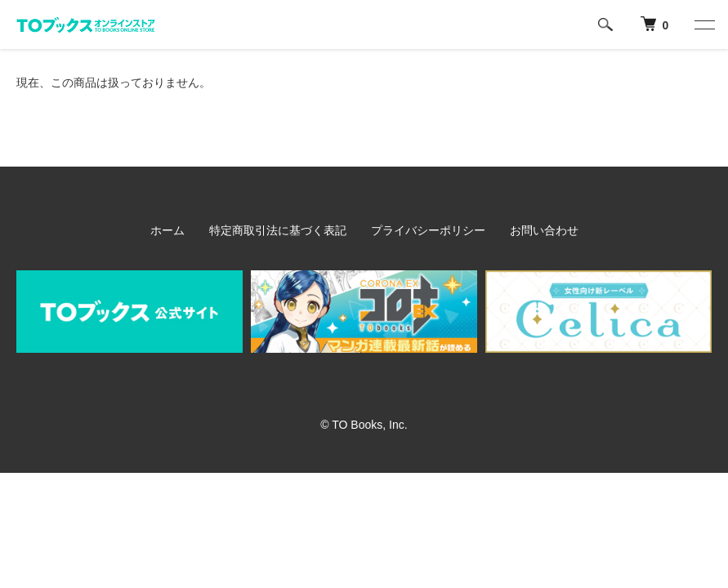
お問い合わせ (544, 230)
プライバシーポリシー (428, 230)
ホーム (167, 230)
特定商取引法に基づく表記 (278, 230)
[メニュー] (703, 24)
